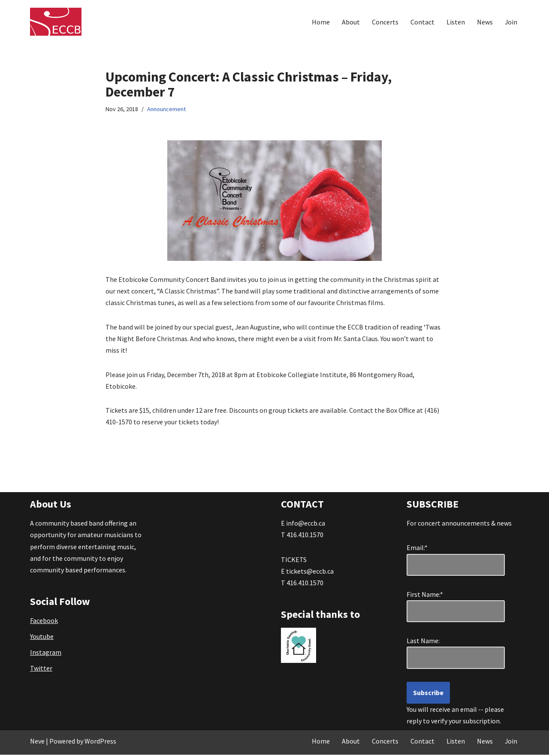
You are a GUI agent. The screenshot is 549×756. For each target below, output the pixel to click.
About (350, 22)
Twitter (41, 669)
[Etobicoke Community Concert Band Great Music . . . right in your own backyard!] (56, 22)
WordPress (100, 742)
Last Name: (427, 642)
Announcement (166, 109)
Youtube (42, 638)
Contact (422, 22)
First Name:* (427, 596)
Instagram (46, 653)
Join (511, 22)
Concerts (385, 22)
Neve (37, 742)
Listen (455, 22)
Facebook (44, 622)
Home (320, 22)
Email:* (417, 549)
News (484, 22)
